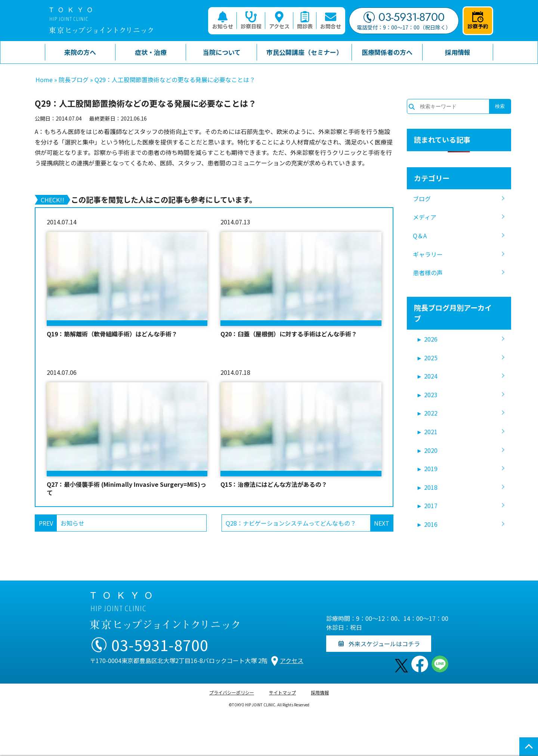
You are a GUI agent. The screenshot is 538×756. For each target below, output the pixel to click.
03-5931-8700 (404, 17)
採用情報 (320, 692)
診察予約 (478, 21)
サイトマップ (282, 692)
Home (44, 80)
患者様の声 (428, 273)
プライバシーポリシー (232, 692)
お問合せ (331, 21)
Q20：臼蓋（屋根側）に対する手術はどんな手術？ (289, 334)
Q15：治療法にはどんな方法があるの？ (274, 484)
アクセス (279, 21)
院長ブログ (74, 80)
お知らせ (223, 21)
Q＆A (420, 236)
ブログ (422, 199)
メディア (425, 217)
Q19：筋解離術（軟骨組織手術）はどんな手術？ (112, 334)
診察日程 (251, 21)
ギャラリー (428, 254)
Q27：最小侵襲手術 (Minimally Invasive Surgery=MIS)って (126, 489)
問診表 (305, 21)
